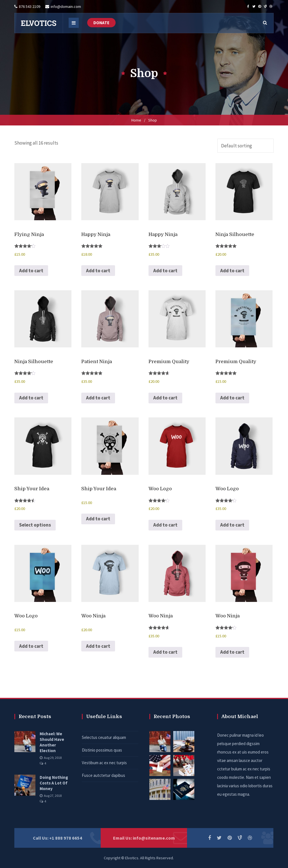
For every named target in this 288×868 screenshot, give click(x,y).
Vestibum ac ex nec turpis (104, 763)
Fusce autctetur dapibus (103, 775)
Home (136, 120)
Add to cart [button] (31, 271)
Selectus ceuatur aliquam (104, 737)
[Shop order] (246, 146)
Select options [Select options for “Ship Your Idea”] (35, 525)
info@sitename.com (154, 838)
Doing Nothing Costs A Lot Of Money (54, 783)
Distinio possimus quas (102, 750)
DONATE (101, 23)
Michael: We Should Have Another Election (52, 742)
